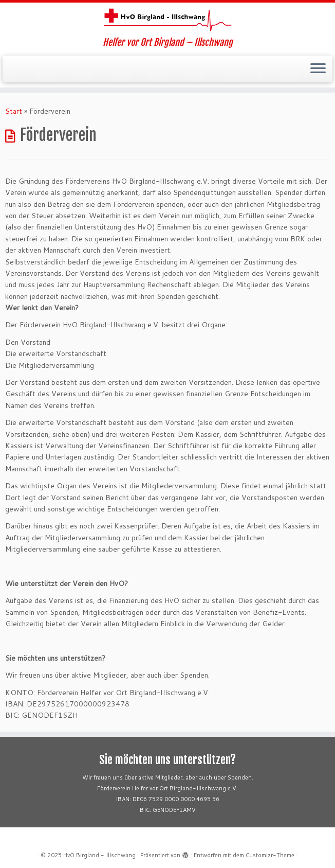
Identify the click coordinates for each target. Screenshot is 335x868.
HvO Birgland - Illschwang (99, 855)
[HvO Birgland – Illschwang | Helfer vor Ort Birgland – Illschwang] (167, 20)
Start (14, 111)
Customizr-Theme (270, 855)
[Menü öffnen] (318, 69)
